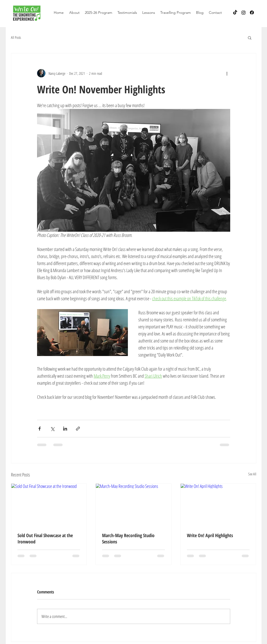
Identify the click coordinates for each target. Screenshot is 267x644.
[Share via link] (78, 429)
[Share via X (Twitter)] (52, 429)
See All (252, 474)
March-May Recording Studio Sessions (128, 538)
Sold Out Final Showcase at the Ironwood (45, 538)
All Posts (16, 37)
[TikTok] (235, 13)
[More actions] (227, 73)
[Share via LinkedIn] (65, 429)
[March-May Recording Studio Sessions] (133, 505)
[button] (74, 13)
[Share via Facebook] (40, 429)
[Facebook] (252, 13)
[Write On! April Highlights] (218, 505)
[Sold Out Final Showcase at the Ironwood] (49, 505)
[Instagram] (244, 13)
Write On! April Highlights (210, 535)
